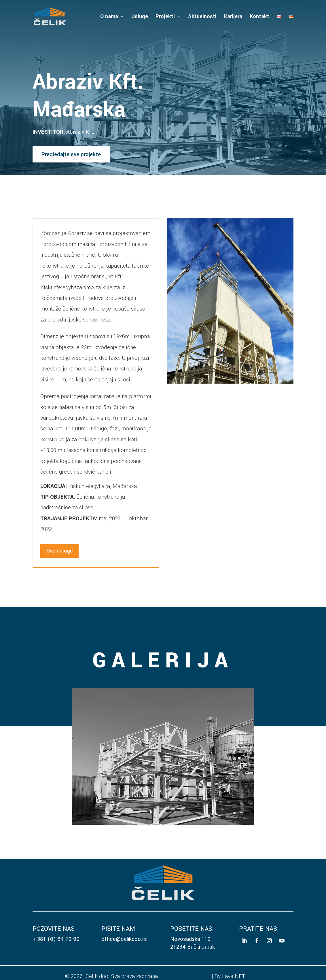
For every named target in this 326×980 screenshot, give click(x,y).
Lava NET (234, 976)
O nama (109, 17)
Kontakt (259, 17)
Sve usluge (60, 551)
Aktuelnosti (202, 17)
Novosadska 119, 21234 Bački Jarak (193, 943)
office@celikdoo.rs (124, 939)
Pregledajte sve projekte (71, 154)
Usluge (140, 17)
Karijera (233, 17)
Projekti (165, 17)
